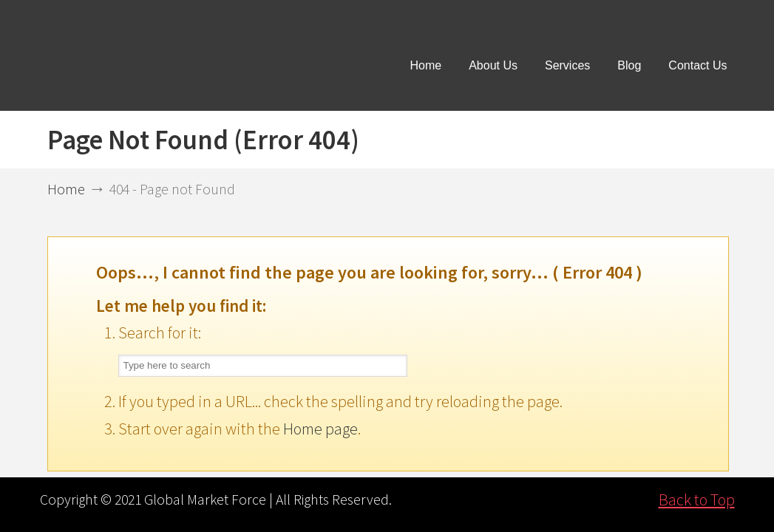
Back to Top (697, 499)
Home (66, 189)
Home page (320, 429)
